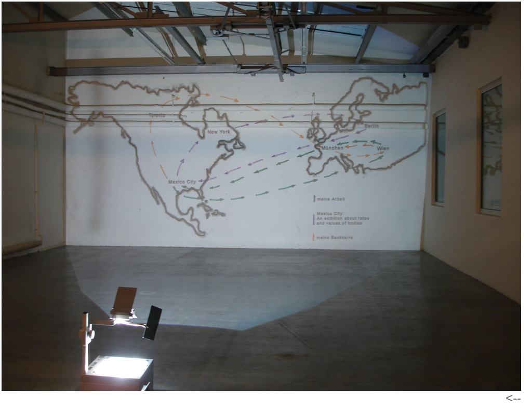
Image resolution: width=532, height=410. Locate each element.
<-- (513, 398)
